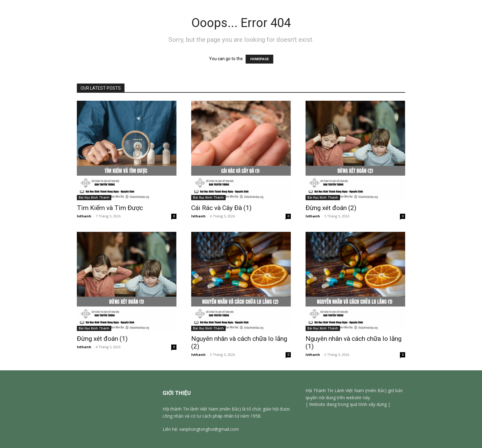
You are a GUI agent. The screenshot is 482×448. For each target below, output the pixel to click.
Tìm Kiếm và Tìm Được (110, 208)
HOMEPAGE (259, 59)
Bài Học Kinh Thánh (94, 197)
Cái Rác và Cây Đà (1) (222, 208)
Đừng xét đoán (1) (102, 339)
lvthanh (84, 216)
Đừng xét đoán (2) (331, 208)
